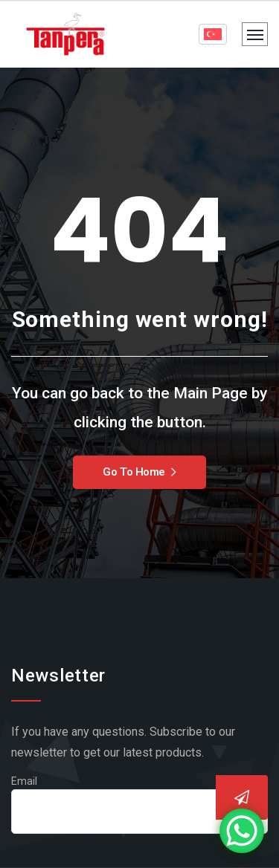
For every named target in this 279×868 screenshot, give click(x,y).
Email (24, 781)
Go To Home (139, 472)
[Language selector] (213, 34)
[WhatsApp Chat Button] (242, 831)
